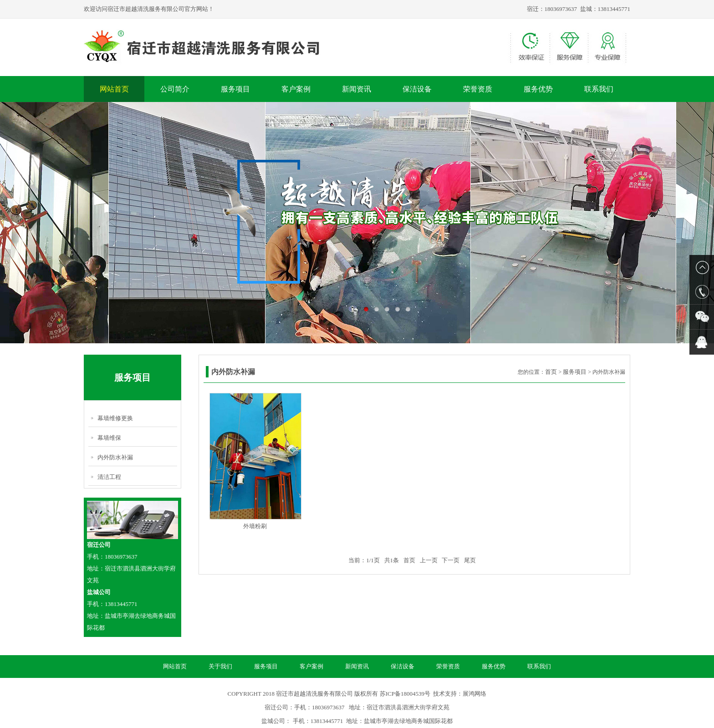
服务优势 (538, 89)
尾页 (470, 560)
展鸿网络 (474, 694)
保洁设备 (417, 89)
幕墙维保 (109, 438)
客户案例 (296, 89)
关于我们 (220, 666)
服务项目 (235, 89)
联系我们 (599, 89)
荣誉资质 (478, 89)
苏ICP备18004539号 (405, 694)
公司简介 (175, 89)
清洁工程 (109, 477)
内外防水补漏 (115, 457)
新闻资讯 (357, 89)
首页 (551, 372)
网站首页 (114, 89)
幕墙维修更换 (115, 418)
